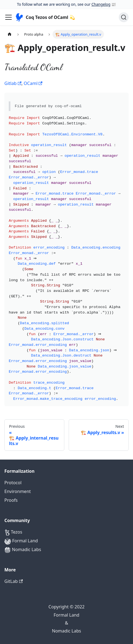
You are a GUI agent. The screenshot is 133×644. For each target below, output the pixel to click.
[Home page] (10, 34)
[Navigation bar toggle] (8, 17)
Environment (18, 491)
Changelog (101, 4)
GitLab (14, 581)
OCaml (33, 83)
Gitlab (13, 83)
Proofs (11, 500)
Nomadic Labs (23, 550)
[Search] (124, 17)
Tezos (13, 532)
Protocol (13, 483)
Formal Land (21, 541)
